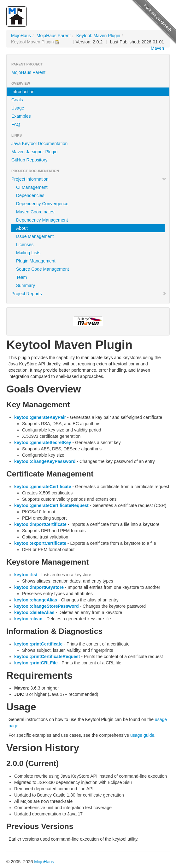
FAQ (16, 124)
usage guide (142, 735)
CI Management (32, 187)
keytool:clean (28, 619)
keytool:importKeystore (39, 587)
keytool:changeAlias (36, 600)
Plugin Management (36, 261)
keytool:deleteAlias (34, 612)
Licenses (25, 245)
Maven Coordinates (35, 212)
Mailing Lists (28, 253)
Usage (18, 108)
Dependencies (30, 195)
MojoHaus (21, 36)
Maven (157, 48)
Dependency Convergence (42, 204)
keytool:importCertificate (40, 524)
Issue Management (35, 236)
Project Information (89, 179)
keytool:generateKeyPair (40, 417)
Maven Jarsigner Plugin (34, 152)
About (22, 228)
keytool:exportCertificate (40, 543)
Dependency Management (42, 220)
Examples (21, 116)
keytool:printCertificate (38, 644)
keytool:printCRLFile (36, 663)
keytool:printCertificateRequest (47, 657)
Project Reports (89, 294)
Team (21, 277)
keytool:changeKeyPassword (45, 461)
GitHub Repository (29, 160)
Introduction (23, 92)
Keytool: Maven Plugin (98, 36)
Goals (17, 100)
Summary (26, 285)
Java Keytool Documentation (39, 144)
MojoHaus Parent (54, 36)
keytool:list (26, 575)
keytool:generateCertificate (43, 487)
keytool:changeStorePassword (47, 606)
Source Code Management (42, 269)
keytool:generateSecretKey (43, 442)
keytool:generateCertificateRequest (51, 505)
